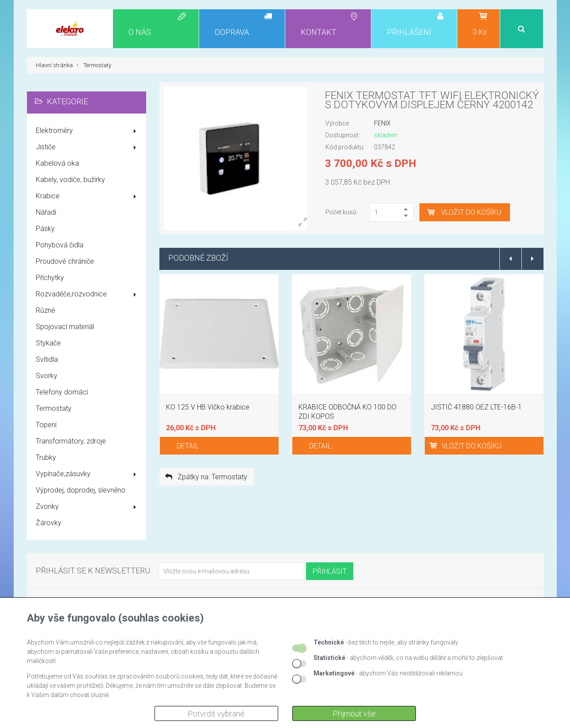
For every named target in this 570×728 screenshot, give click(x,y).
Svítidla (47, 359)
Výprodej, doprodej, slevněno (81, 490)
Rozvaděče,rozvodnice (88, 295)
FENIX (382, 123)
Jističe (88, 148)
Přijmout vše (354, 714)
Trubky (46, 457)
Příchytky (50, 278)
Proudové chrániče (65, 261)
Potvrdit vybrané (216, 714)
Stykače (48, 343)
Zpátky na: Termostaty (206, 477)
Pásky (45, 229)
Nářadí (46, 212)
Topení (46, 425)
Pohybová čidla (60, 245)
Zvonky (88, 507)
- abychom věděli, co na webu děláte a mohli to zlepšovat (408, 658)
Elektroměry (88, 131)
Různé (45, 310)
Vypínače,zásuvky (88, 474)
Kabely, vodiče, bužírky (70, 180)
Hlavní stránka (54, 65)
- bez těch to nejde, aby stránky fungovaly (386, 642)
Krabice (88, 197)
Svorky (47, 376)
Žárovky (49, 523)
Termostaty (54, 408)
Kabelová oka (57, 163)
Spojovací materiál (65, 327)
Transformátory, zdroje (71, 441)
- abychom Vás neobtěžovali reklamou (388, 673)
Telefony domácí (62, 392)
